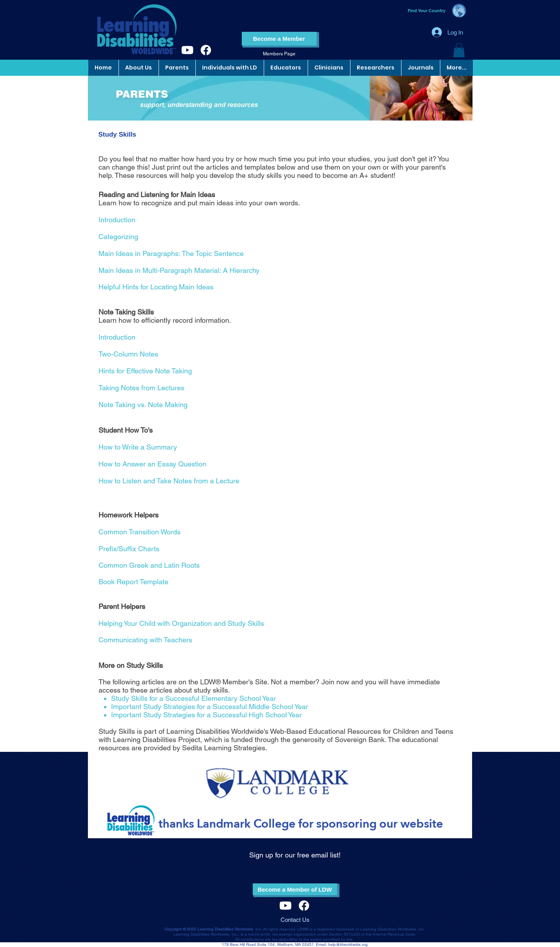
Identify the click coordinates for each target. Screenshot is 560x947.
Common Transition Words (140, 532)
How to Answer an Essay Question (152, 464)
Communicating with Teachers (145, 640)
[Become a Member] (279, 39)
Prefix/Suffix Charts (129, 549)
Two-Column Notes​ (128, 354)
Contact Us (295, 920)
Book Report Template (133, 582)
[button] (459, 50)
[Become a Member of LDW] (295, 889)
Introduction (117, 337)
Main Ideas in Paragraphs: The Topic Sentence (171, 253)
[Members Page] (279, 54)
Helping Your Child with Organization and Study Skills (181, 623)
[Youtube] (187, 50)
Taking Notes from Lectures (141, 388)
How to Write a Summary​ (138, 447)
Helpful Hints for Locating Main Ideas (156, 287)
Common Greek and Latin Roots (149, 565)
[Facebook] (206, 50)
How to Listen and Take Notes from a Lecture (169, 481)
